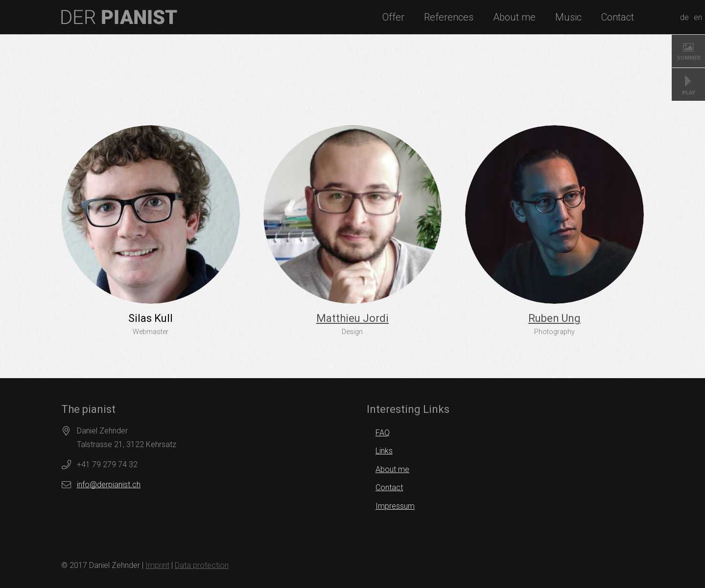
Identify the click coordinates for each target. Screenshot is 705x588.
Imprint (157, 565)
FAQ (383, 433)
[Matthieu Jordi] (353, 215)
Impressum (395, 506)
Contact (389, 487)
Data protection (202, 565)
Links (384, 451)
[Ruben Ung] (554, 215)
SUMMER (689, 58)
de (684, 17)
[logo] (119, 17)
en (698, 17)
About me (392, 469)
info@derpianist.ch (109, 485)
